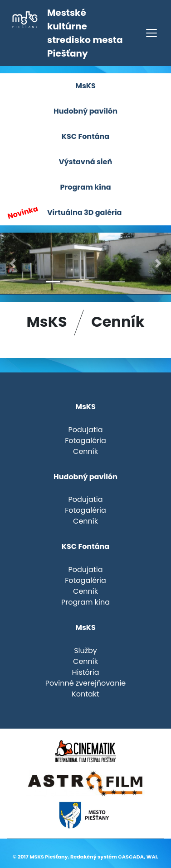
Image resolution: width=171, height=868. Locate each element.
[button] (13, 263)
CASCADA (131, 857)
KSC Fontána (85, 136)
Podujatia (86, 430)
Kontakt (85, 694)
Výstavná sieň (85, 162)
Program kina (85, 187)
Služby (85, 651)
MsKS (85, 86)
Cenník (85, 451)
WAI (152, 857)
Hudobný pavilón (85, 111)
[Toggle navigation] (151, 33)
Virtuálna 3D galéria (64, 213)
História (85, 672)
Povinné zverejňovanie (86, 683)
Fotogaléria (85, 441)
